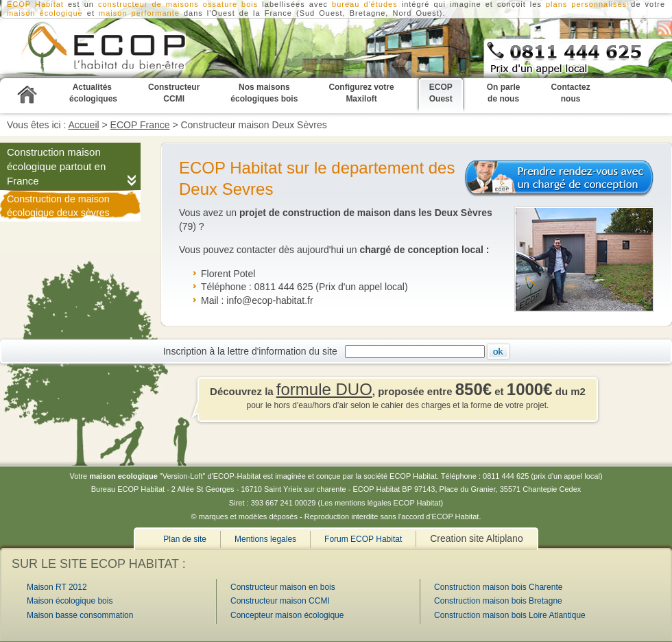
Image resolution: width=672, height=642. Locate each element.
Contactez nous (570, 93)
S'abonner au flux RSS (665, 28)
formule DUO (324, 389)
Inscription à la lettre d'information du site (253, 350)
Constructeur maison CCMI (280, 601)
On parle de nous (504, 93)
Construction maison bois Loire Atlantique (510, 615)
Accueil (84, 125)
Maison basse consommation (80, 615)
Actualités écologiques (93, 93)
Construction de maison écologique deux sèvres (58, 206)
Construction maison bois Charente (498, 587)
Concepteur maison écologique (287, 615)
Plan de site (185, 539)
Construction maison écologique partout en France (56, 166)
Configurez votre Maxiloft (361, 93)
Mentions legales (265, 539)
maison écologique (45, 13)
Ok (498, 352)
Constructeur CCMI (174, 93)
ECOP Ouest (441, 93)
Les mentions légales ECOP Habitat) (382, 503)
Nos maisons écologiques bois (264, 93)
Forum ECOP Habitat (363, 539)
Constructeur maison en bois (283, 587)
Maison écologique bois (70, 601)
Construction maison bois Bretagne (498, 601)
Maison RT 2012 (57, 587)
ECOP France (140, 125)
